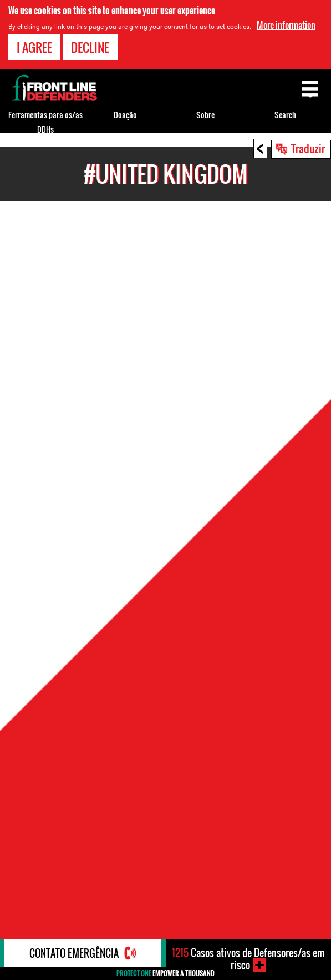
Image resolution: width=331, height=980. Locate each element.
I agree (34, 47)
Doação (125, 115)
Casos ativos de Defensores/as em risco (248, 959)
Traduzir (308, 148)
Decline (90, 47)
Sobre (205, 115)
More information (286, 25)
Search (285, 115)
